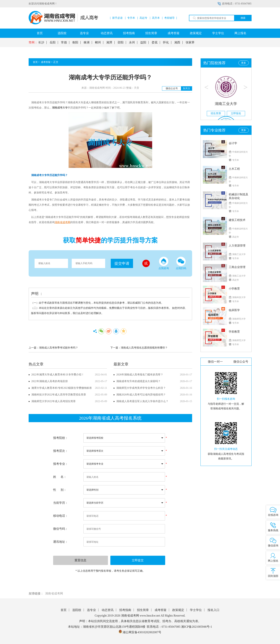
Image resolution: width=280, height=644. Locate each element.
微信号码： (61, 529)
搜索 (243, 18)
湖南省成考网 (54, 593)
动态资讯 (107, 33)
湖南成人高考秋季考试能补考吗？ (59, 348)
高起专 (143, 18)
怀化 (166, 42)
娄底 (155, 42)
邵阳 (121, 42)
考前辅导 (169, 18)
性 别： (60, 490)
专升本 (131, 18)
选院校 (62, 33)
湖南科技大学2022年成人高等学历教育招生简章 (59, 395)
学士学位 (218, 33)
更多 (244, 63)
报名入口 (213, 610)
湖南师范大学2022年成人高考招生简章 (54, 401)
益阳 (143, 42)
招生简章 (151, 33)
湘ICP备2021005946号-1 (197, 627)
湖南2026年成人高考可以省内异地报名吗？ (141, 395)
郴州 (98, 42)
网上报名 (240, 33)
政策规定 (196, 33)
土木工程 (234, 169)
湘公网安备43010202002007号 (142, 632)
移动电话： (61, 516)
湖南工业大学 (226, 104)
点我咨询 (164, 263)
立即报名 (236, 113)
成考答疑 (174, 33)
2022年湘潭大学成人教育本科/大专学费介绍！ (58, 375)
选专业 (84, 33)
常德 (64, 42)
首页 (40, 33)
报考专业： (61, 464)
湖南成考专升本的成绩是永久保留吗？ (138, 381)
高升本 (156, 18)
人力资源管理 (237, 246)
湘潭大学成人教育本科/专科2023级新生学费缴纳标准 (62, 388)
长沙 (41, 42)
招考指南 (129, 33)
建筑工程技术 (237, 220)
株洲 (87, 42)
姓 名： (60, 477)
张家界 (190, 42)
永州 (132, 42)
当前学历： (61, 503)
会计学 (233, 143)
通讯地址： (61, 542)
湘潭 (109, 42)
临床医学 (234, 310)
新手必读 (117, 18)
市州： (33, 42)
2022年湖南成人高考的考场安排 (50, 381)
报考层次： (61, 451)
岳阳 (53, 42)
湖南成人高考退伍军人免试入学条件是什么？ (142, 401)
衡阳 (75, 42)
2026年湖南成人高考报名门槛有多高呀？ (140, 375)
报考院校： (61, 438)
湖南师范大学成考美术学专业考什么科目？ (141, 388)
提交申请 (122, 263)
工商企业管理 (237, 267)
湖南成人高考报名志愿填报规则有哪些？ (144, 348)
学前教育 (234, 332)
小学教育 (234, 289)
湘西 (177, 42)
